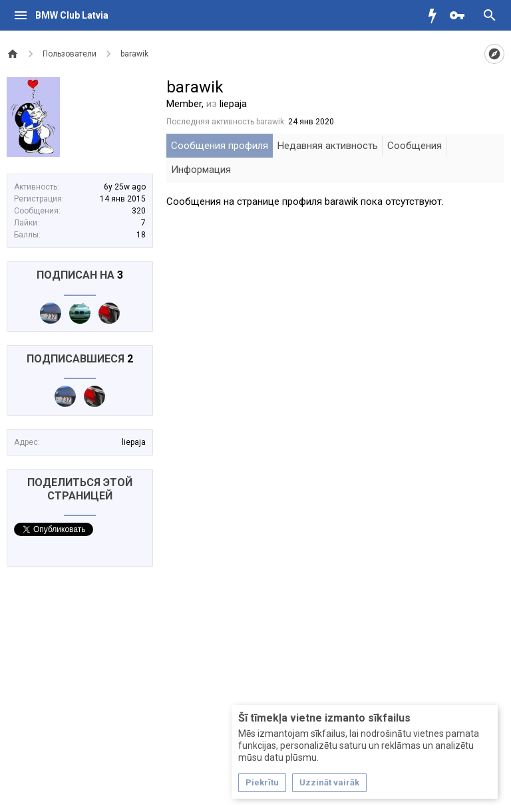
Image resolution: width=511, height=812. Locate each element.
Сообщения (415, 146)
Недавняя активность (328, 146)
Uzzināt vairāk (329, 782)
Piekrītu (262, 782)
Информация (201, 170)
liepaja (134, 442)
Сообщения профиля (220, 146)
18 (141, 235)
